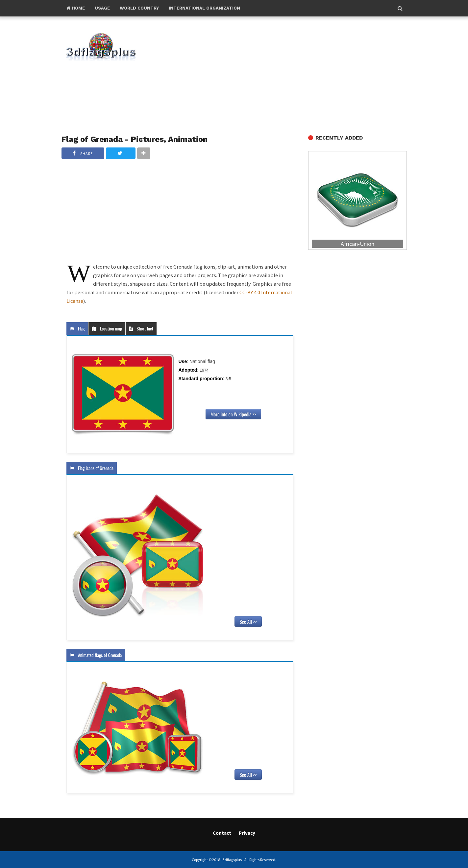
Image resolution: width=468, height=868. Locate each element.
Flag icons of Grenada (92, 468)
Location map (107, 328)
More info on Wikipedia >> (233, 414)
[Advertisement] (283, 76)
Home (76, 8)
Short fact (141, 328)
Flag (77, 328)
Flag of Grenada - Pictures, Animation (135, 139)
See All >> (248, 621)
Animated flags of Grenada (96, 655)
